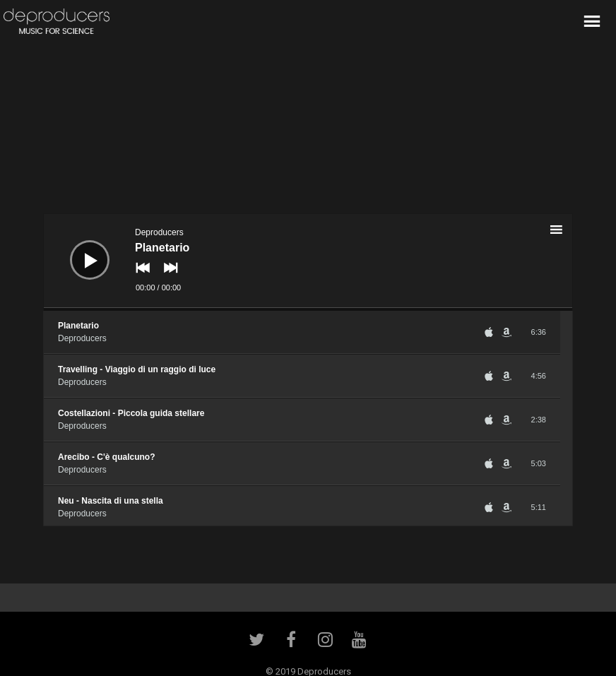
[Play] (79, 249)
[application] (308, 262)
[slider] (308, 309)
